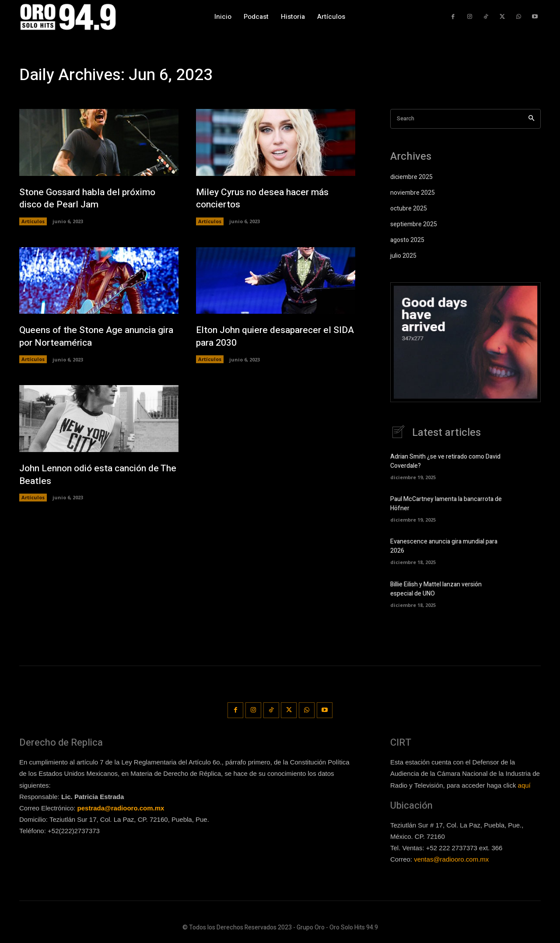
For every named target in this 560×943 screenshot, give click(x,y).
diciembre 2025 (411, 177)
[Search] (531, 119)
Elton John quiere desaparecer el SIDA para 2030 (267, 337)
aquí (524, 785)
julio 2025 (403, 256)
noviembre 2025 (413, 193)
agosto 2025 (407, 240)
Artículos (33, 221)
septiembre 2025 (414, 224)
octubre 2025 (409, 209)
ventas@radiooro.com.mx (451, 859)
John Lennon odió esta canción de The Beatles (93, 475)
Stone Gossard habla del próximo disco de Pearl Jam (90, 198)
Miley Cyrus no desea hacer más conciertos (265, 198)
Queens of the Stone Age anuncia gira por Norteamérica (91, 337)
